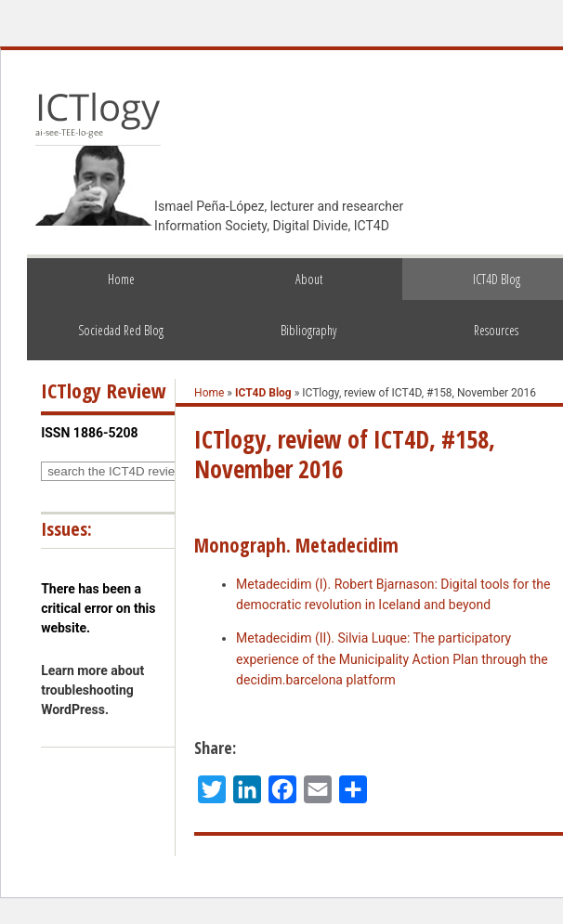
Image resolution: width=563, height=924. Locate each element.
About (309, 279)
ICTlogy (98, 115)
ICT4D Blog (263, 393)
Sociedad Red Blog (121, 330)
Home (121, 279)
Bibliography (308, 330)
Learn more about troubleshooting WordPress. (92, 690)
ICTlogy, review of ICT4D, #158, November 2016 (345, 454)
